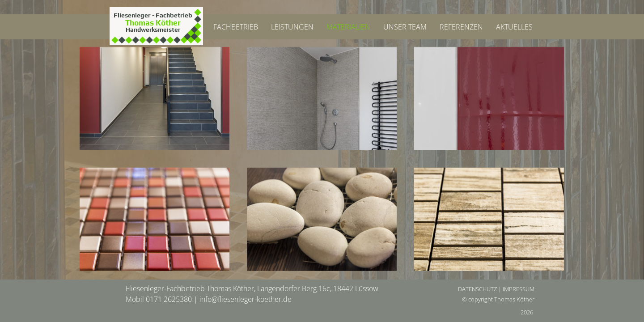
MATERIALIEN (348, 27)
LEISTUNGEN (292, 27)
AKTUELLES (514, 27)
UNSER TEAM (405, 27)
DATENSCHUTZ (477, 289)
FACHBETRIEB (236, 27)
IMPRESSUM (519, 289)
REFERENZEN (461, 27)
